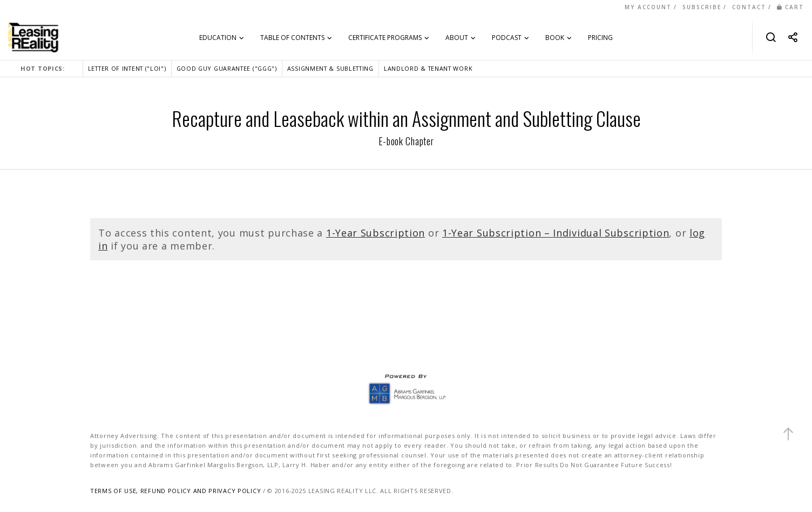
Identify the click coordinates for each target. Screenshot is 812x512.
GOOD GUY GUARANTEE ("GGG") (227, 68)
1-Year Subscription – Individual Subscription (556, 233)
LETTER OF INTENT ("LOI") (127, 68)
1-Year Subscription (375, 233)
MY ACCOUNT (648, 7)
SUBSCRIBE (702, 7)
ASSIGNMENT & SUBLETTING (330, 68)
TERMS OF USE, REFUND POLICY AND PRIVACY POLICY (175, 491)
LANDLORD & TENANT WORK (428, 68)
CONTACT (749, 7)
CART (790, 7)
